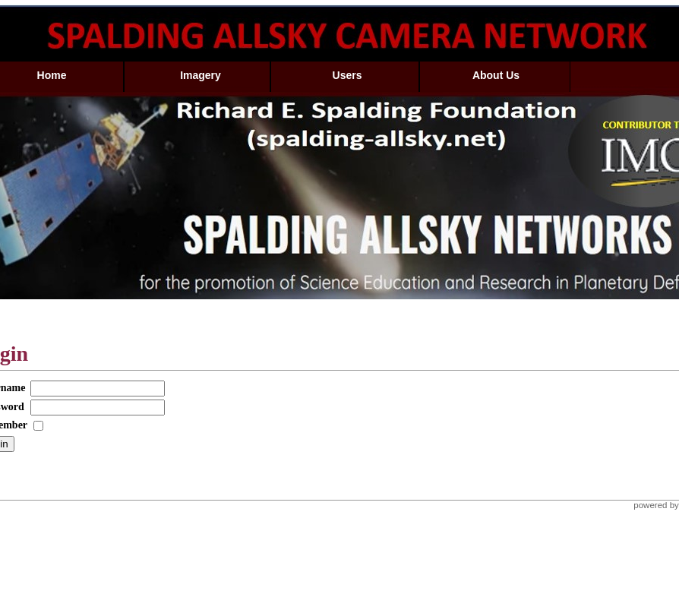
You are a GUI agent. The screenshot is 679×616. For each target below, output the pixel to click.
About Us (496, 75)
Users (347, 75)
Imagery (201, 75)
